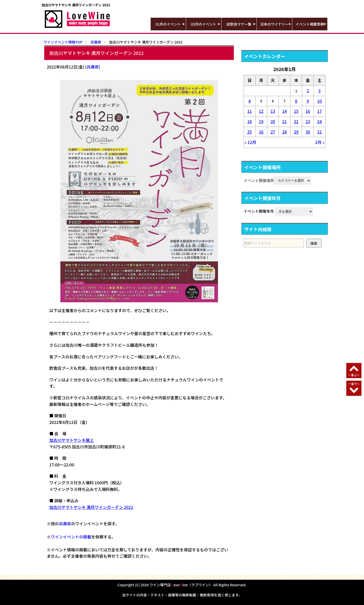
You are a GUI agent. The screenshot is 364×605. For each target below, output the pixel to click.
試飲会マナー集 (239, 24)
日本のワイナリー (275, 24)
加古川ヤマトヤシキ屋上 (72, 440)
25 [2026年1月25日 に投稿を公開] (249, 132)
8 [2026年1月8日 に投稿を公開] (296, 101)
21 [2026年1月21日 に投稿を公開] (284, 121)
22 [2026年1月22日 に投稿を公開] (296, 121)
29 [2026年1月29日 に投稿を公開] (296, 132)
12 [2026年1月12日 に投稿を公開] (261, 111)
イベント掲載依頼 (310, 24)
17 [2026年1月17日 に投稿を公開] (320, 111)
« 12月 (251, 142)
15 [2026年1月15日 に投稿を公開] (296, 111)
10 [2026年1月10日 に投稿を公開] (320, 101)
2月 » (320, 142)
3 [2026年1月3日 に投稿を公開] (319, 91)
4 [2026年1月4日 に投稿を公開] (250, 101)
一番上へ (354, 375)
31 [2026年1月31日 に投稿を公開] (320, 132)
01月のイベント (168, 24)
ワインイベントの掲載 (71, 537)
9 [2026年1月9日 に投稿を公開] (308, 101)
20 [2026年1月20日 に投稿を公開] (273, 121)
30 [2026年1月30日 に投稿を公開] (308, 132)
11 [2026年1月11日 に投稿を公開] (249, 111)
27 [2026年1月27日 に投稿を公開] (273, 132)
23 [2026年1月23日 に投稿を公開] (308, 121)
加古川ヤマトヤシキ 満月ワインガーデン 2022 (91, 507)
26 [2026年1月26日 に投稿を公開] (261, 132)
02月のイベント (204, 24)
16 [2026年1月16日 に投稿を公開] (308, 111)
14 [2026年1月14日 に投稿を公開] (284, 111)
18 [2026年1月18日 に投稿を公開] (249, 121)
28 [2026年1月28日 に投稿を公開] (284, 132)
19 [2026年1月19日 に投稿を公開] (261, 121)
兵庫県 (93, 67)
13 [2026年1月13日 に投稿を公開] (273, 111)
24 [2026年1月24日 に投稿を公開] (320, 121)
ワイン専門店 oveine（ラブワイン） (181, 585)
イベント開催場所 (259, 180)
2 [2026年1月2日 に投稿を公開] (308, 91)
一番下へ (354, 384)
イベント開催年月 (259, 211)
